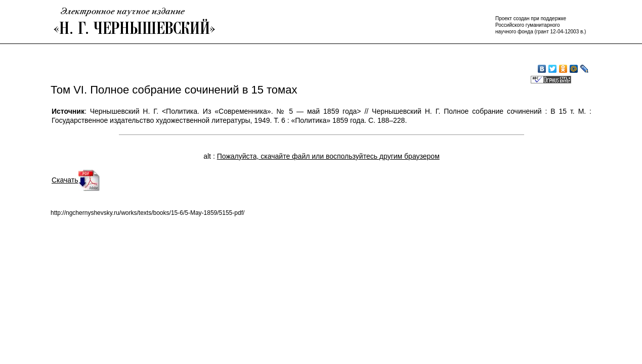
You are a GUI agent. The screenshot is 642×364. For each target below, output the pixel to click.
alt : (322, 156)
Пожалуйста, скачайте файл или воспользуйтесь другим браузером (328, 156)
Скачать (76, 180)
